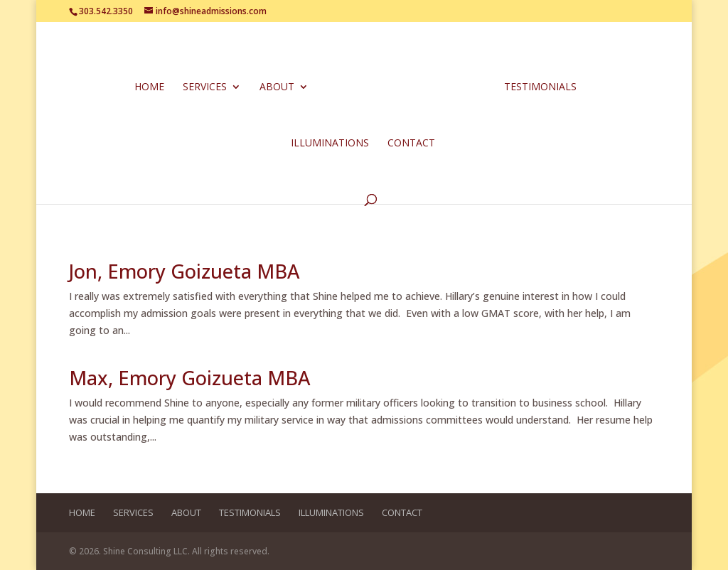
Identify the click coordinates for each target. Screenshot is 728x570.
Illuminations (330, 144)
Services (205, 87)
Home (149, 87)
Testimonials (540, 87)
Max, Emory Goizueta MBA (189, 378)
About (277, 87)
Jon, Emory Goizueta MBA (184, 271)
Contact (411, 144)
